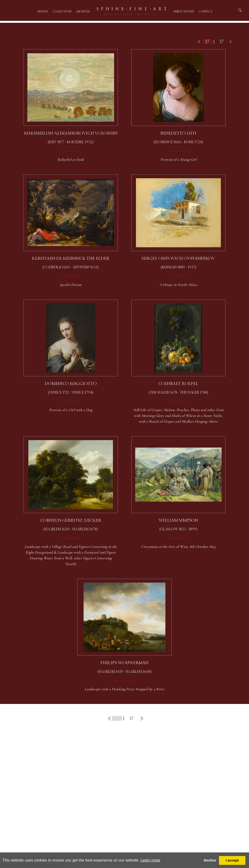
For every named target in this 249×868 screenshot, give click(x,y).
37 (222, 42)
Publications (184, 12)
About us (83, 12)
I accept (232, 860)
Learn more (150, 860)
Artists (42, 12)
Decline (210, 860)
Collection (62, 12)
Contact (205, 12)
